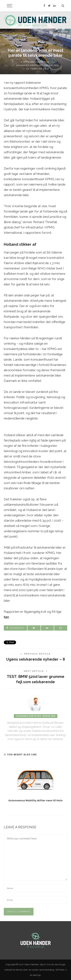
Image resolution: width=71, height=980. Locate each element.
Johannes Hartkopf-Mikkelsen (37, 65)
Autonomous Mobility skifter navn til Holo (35, 800)
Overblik (43, 62)
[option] (35, 782)
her (6, 617)
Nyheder (29, 62)
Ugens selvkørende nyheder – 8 (36, 659)
